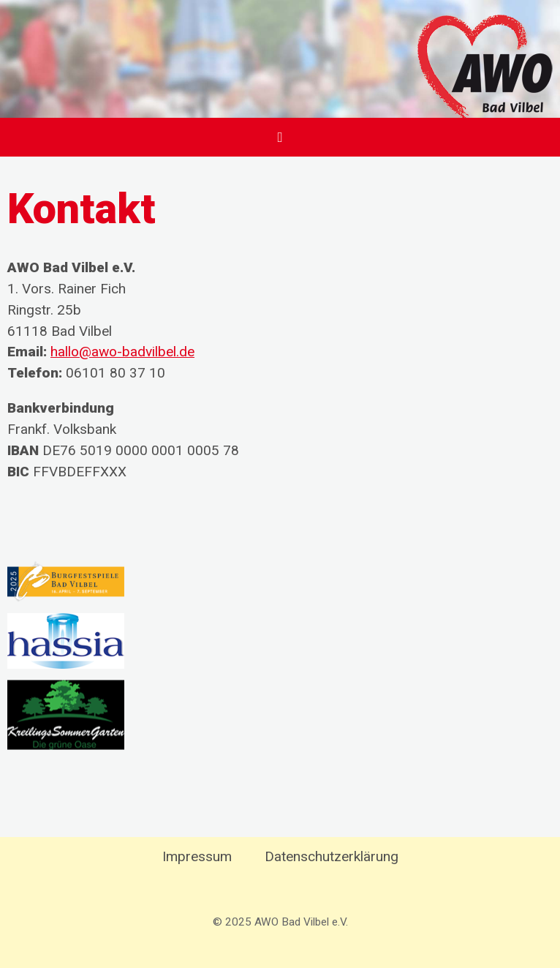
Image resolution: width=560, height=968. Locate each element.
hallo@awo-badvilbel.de (122, 352)
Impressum (197, 856)
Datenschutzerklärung (332, 856)
